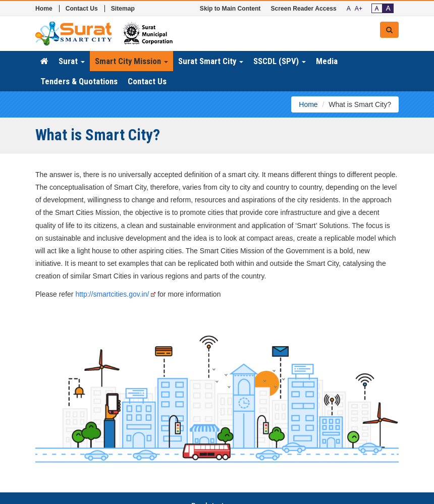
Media (327, 61)
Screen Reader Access (303, 9)
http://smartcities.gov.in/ (115, 294)
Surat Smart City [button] (211, 61)
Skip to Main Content (230, 9)
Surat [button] (72, 61)
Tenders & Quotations (79, 81)
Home (44, 9)
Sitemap (123, 9)
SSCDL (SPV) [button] (280, 61)
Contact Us (82, 9)
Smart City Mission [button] (131, 61)
